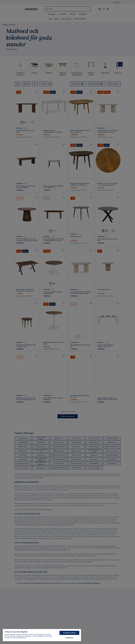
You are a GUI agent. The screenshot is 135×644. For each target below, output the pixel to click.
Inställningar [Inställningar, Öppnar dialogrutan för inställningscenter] (69, 638)
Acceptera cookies (69, 633)
